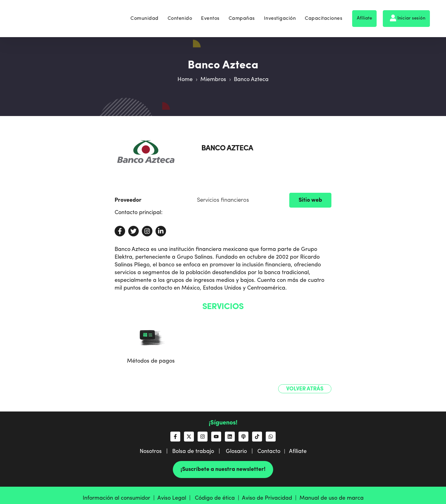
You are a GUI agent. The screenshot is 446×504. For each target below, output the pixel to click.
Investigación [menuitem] (280, 16)
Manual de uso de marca (332, 498)
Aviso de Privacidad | (271, 498)
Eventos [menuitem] (210, 16)
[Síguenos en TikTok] (257, 437)
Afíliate (364, 16)
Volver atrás (305, 389)
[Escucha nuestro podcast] (243, 437)
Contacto (269, 451)
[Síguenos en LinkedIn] (230, 437)
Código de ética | (218, 498)
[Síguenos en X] (189, 437)
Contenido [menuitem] (180, 16)
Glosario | (242, 451)
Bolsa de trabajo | (198, 451)
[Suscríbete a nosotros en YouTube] (216, 437)
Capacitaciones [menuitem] (324, 16)
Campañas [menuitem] (242, 16)
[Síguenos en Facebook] (175, 437)
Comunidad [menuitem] (144, 16)
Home (185, 80)
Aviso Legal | (175, 498)
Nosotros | (156, 451)
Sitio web (310, 200)
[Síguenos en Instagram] (203, 437)
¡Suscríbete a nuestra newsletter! (223, 469)
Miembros (213, 80)
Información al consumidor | (120, 498)
